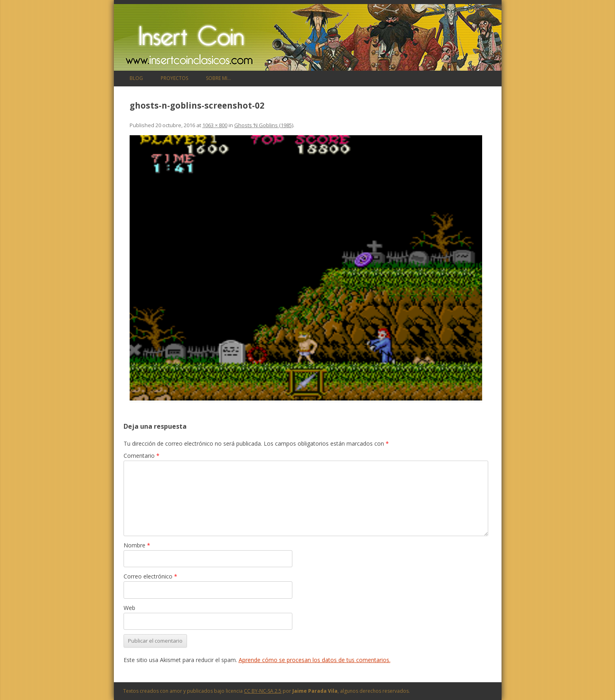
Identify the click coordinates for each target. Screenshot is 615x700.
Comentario (142, 456)
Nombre (137, 545)
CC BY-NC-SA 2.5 (263, 691)
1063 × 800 (215, 125)
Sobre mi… (218, 78)
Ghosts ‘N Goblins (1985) (264, 125)
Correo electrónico (150, 576)
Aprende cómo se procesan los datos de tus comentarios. (315, 660)
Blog (136, 78)
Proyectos (174, 78)
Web (129, 608)
